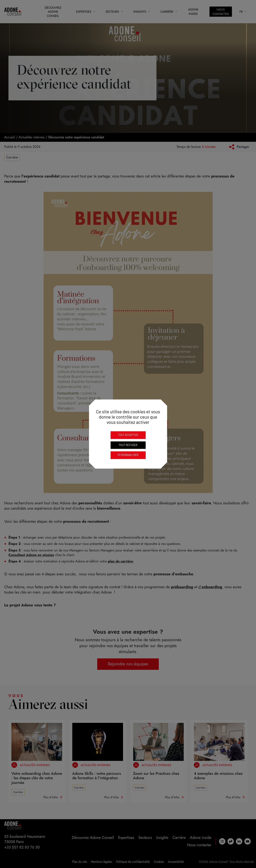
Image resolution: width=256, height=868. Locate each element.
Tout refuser (128, 445)
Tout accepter (128, 435)
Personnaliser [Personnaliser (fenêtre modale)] (128, 455)
